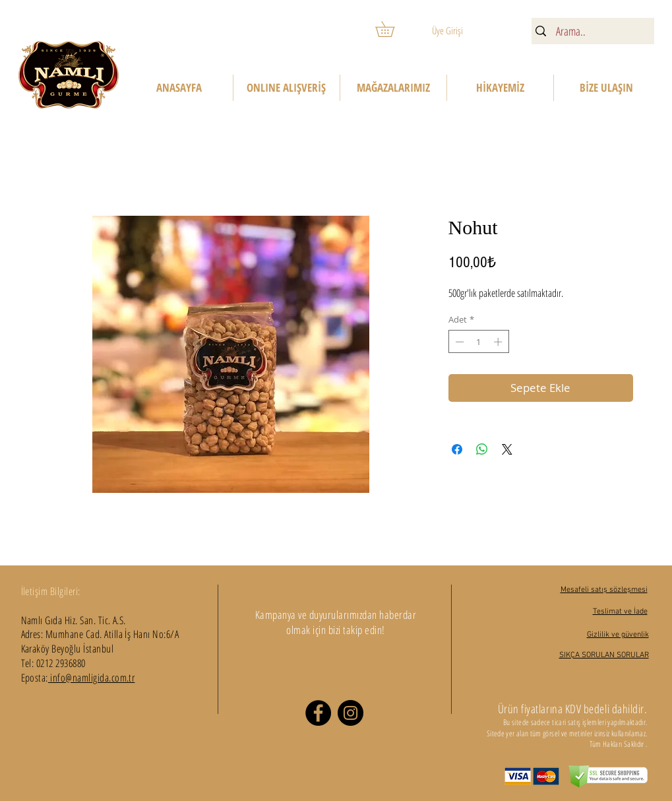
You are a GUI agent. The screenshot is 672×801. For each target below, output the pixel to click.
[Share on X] (507, 449)
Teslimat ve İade (620, 612)
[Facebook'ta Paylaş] (457, 449)
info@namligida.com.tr (92, 678)
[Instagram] (351, 713)
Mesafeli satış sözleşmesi (604, 590)
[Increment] (499, 342)
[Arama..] (591, 31)
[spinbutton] (478, 342)
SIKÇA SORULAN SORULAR (604, 655)
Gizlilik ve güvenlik (618, 635)
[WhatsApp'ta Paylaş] (482, 449)
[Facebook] (318, 713)
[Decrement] (458, 342)
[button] (392, 29)
